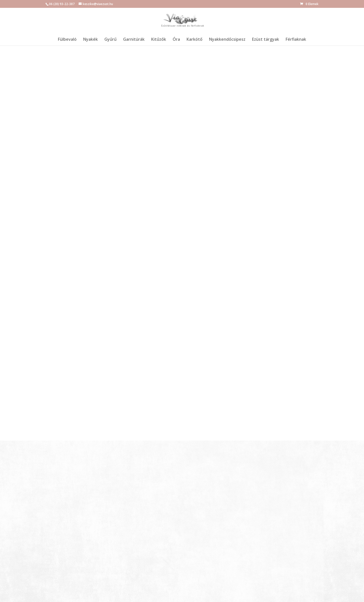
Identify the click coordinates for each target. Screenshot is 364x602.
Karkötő (195, 40)
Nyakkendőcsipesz (227, 40)
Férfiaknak (296, 40)
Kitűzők (159, 40)
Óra (176, 40)
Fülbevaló (67, 40)
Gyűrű (110, 40)
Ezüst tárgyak (266, 40)
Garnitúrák (134, 40)
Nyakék (90, 40)
